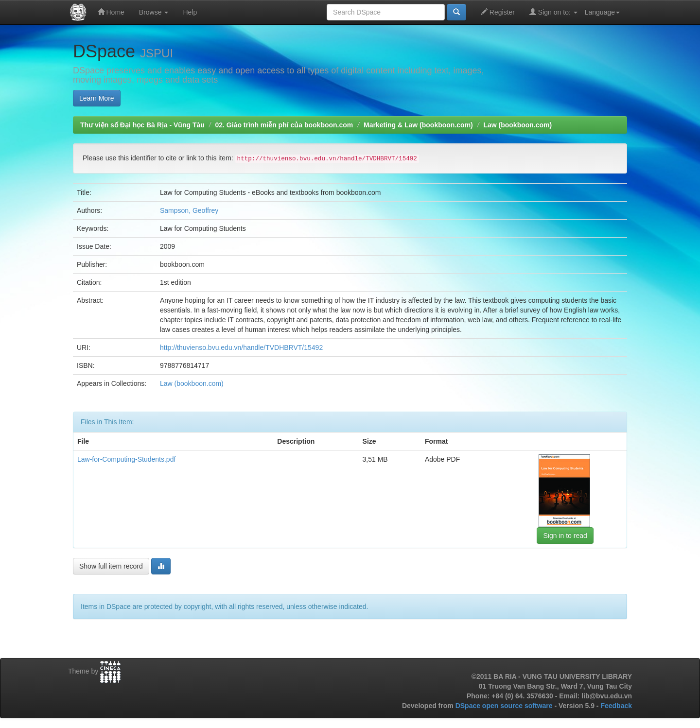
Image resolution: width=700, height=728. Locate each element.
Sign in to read (565, 536)
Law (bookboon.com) (517, 125)
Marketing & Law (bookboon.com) (418, 125)
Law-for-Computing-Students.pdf (126, 459)
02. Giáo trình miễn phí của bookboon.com (284, 125)
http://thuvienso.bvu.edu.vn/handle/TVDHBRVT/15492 (241, 347)
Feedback (616, 706)
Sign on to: (553, 12)
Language (602, 12)
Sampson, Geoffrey (189, 210)
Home (111, 12)
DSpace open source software (505, 706)
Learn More (97, 98)
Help (190, 12)
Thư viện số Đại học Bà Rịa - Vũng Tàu (142, 125)
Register (498, 12)
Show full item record (111, 566)
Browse (154, 12)
